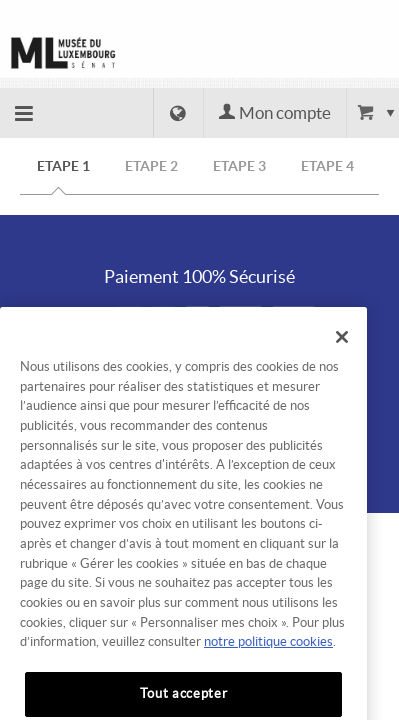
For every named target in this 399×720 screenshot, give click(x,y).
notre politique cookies (268, 659)
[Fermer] (342, 354)
